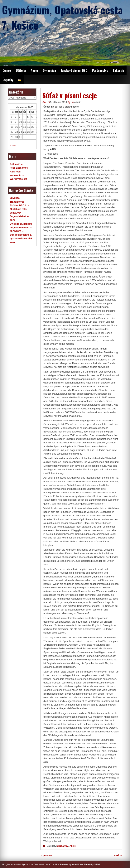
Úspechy (8, 80)
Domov (7, 70)
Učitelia (21, 70)
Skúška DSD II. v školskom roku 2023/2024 (19, 209)
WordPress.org (19, 179)
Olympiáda (49, 70)
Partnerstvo (100, 70)
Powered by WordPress (71, 864)
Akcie (34, 70)
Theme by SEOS (92, 864)
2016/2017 (63, 846)
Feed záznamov (19, 168)
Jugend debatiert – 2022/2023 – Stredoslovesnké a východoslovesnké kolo (21, 235)
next (118, 855)
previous (46, 855)
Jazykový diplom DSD (74, 70)
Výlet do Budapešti (21, 224)
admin (78, 102)
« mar (13, 145)
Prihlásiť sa (17, 164)
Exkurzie (119, 70)
